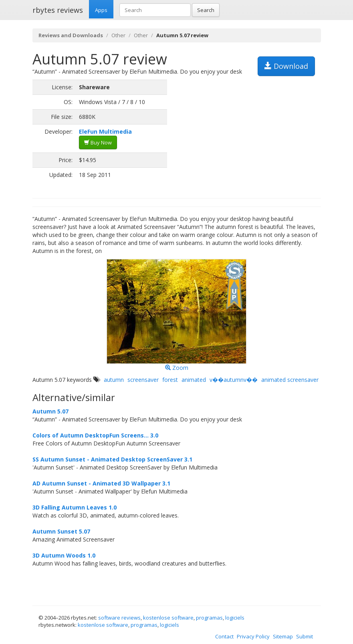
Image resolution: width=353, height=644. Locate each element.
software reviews (119, 618)
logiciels (235, 618)
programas (209, 618)
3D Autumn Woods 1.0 (64, 555)
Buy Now (98, 142)
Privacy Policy (253, 636)
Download (286, 66)
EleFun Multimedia (105, 131)
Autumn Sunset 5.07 (61, 531)
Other (118, 35)
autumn (114, 380)
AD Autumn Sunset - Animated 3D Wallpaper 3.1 (101, 483)
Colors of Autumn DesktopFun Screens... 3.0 (95, 435)
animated (194, 380)
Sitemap (283, 636)
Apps (101, 10)
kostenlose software (168, 618)
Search (206, 10)
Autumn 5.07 (50, 411)
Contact (224, 636)
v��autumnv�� (234, 380)
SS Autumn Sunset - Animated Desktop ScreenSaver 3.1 (112, 459)
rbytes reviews (58, 10)
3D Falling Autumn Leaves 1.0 (75, 507)
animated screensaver (290, 380)
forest (170, 380)
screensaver (143, 380)
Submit (305, 636)
